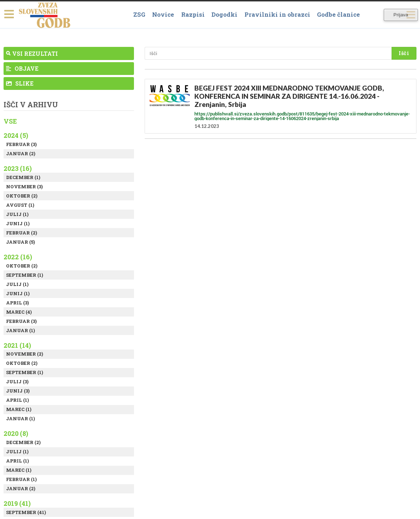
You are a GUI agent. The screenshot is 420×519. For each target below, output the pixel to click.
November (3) (24, 186)
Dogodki (224, 14)
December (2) (23, 442)
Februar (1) (21, 479)
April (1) (17, 400)
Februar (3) (21, 144)
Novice (163, 14)
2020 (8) (16, 433)
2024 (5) (16, 135)
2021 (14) (17, 345)
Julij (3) (17, 382)
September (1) (25, 275)
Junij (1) (18, 223)
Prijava (401, 15)
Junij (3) (18, 391)
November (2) (25, 354)
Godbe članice (338, 14)
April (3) (17, 303)
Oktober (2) (22, 196)
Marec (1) (19, 409)
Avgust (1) (20, 205)
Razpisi (193, 14)
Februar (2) (21, 233)
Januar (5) (20, 242)
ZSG (139, 14)
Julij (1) (17, 214)
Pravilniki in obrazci (277, 14)
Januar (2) (21, 153)
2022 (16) (18, 257)
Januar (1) (20, 330)
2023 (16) (18, 168)
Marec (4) (19, 312)
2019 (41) (17, 503)
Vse (10, 121)
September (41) (26, 512)
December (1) (23, 177)
